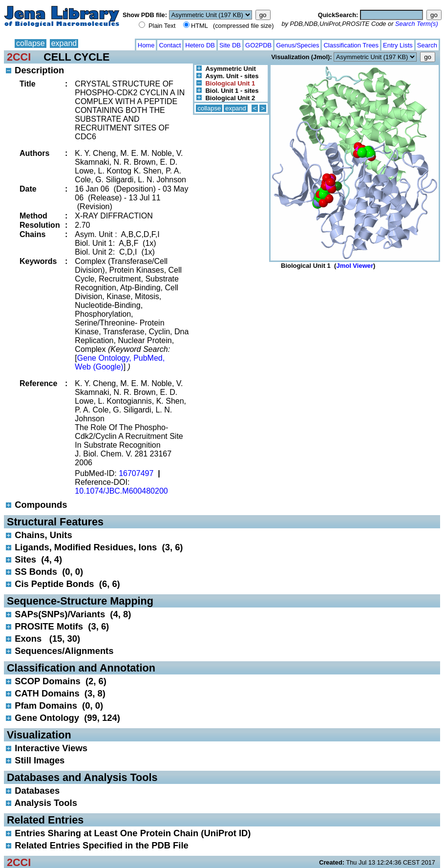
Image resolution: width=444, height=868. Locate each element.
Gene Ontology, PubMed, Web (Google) (120, 362)
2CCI (19, 57)
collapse (31, 43)
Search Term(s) (417, 24)
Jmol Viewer (355, 266)
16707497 (136, 473)
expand (64, 43)
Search (427, 45)
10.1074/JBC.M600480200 (121, 491)
